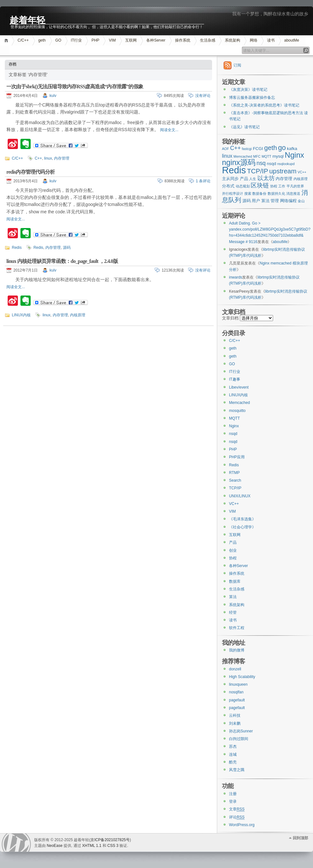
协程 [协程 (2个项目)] (274, 186)
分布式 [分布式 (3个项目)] (228, 186)
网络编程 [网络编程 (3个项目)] (288, 201)
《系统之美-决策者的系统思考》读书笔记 (264, 105)
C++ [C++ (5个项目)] (235, 148)
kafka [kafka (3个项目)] (292, 149)
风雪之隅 (237, 770)
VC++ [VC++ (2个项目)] (302, 172)
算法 (233, 597)
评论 (237, 817)
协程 (233, 558)
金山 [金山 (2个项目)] (301, 201)
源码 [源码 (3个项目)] (247, 201)
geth (42, 40)
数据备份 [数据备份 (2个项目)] (259, 193)
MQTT (234, 418)
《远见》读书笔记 (244, 127)
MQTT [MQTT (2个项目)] (266, 156)
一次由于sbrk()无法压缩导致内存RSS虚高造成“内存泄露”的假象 (75, 87)
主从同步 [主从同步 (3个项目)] (230, 179)
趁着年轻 (27, 20)
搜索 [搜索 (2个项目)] (248, 193)
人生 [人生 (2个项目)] (253, 179)
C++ (38, 158)
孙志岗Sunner (241, 731)
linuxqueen (238, 684)
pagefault (237, 700)
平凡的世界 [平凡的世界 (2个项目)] (295, 186)
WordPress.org (242, 825)
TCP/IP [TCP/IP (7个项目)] (258, 171)
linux (48, 158)
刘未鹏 (235, 723)
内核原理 (78, 315)
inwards (236, 277)
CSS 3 (113, 846)
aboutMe (292, 40)
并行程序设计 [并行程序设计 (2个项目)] (233, 193)
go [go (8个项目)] (282, 148)
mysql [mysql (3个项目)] (278, 156)
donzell (235, 669)
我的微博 (237, 650)
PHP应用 (237, 457)
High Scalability (242, 677)
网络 (254, 40)
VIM (112, 40)
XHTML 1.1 (92, 846)
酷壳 (233, 762)
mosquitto (237, 411)
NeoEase (54, 846)
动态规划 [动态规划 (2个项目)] (243, 186)
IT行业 (76, 40)
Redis (17, 248)
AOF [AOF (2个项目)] (225, 149)
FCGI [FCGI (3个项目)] (258, 149)
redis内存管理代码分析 (31, 172)
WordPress (16, 843)
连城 (233, 754)
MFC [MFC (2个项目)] (257, 156)
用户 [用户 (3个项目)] (256, 201)
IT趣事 (235, 379)
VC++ (234, 504)
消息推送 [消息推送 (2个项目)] (293, 193)
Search (235, 480)
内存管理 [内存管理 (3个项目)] (284, 179)
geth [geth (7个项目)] (271, 148)
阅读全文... (169, 130)
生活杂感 (208, 40)
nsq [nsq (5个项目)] (261, 163)
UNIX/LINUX (240, 496)
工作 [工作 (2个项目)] (282, 186)
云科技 (235, 715)
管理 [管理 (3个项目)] (275, 201)
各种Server (156, 40)
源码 (67, 248)
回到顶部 (301, 838)
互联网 (131, 40)
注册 (233, 794)
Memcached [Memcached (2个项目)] (243, 156)
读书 (271, 40)
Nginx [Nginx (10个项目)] (295, 155)
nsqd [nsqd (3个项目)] (271, 164)
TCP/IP (235, 488)
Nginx (234, 426)
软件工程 (237, 628)
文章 (237, 809)
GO (58, 40)
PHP (95, 40)
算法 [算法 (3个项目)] (265, 201)
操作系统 (183, 40)
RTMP (234, 473)
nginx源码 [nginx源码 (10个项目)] (239, 162)
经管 (233, 612)
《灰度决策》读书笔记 (248, 90)
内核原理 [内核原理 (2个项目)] (301, 179)
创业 (233, 550)
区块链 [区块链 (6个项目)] (260, 185)
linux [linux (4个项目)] (227, 156)
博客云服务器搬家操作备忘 (252, 98)
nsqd (233, 434)
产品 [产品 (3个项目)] (244, 179)
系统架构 (233, 40)
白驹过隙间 (239, 739)
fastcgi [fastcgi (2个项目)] (247, 149)
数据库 (235, 581)
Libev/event (239, 387)
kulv (53, 96)
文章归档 (230, 318)
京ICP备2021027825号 (110, 840)
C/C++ (23, 40)
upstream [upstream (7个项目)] (283, 171)
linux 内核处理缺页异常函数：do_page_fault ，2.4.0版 (62, 261)
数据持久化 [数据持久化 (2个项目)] (276, 193)
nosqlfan (236, 692)
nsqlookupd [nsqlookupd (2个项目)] (286, 164)
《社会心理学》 (242, 527)
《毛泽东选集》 (242, 519)
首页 (7, 40)
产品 (233, 542)
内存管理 (62, 158)
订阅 (237, 65)
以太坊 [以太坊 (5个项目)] (266, 178)
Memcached (239, 403)
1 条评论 (203, 181)
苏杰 (233, 746)
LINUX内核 (21, 315)
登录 (233, 801)
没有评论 (203, 96)
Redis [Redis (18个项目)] (234, 170)
